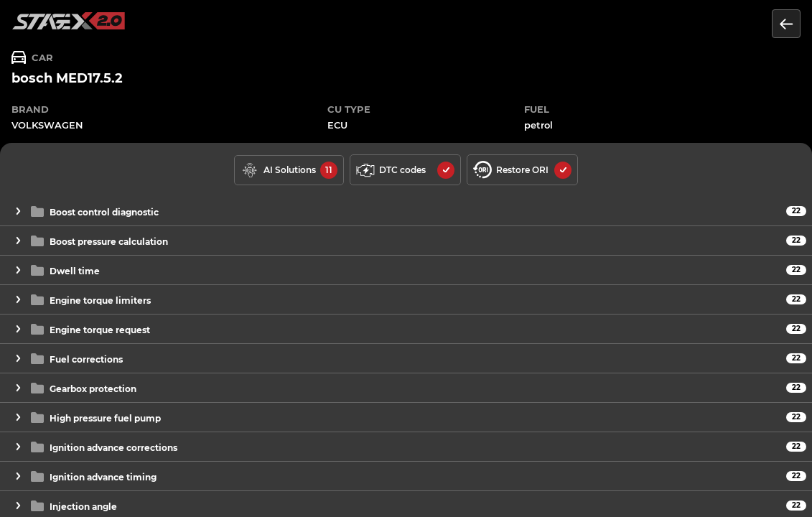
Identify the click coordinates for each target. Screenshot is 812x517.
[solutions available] (289, 170)
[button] (406, 211)
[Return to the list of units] (786, 24)
